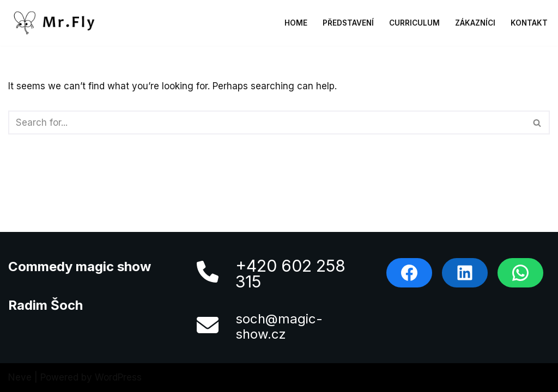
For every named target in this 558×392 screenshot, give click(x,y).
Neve (20, 377)
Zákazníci (475, 23)
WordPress (118, 377)
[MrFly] (57, 23)
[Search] (267, 122)
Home (296, 23)
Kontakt (529, 23)
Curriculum (414, 23)
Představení (348, 23)
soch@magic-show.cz (279, 327)
